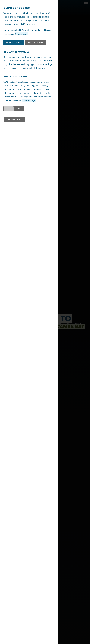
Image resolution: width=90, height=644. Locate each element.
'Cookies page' (29, 100)
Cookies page (21, 34)
